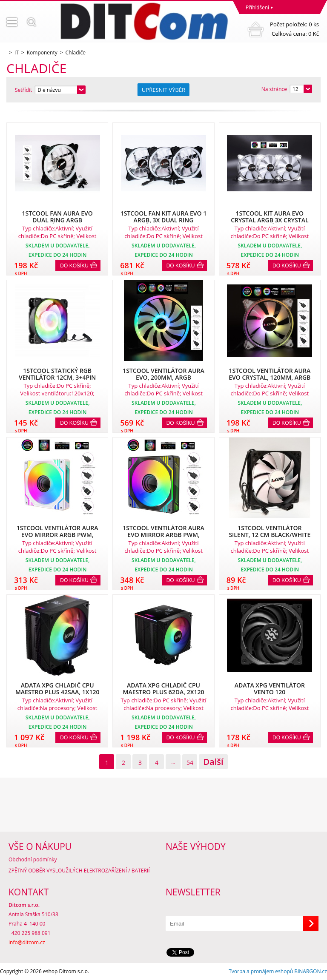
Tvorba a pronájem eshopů (261, 971)
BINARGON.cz (311, 971)
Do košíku (74, 266)
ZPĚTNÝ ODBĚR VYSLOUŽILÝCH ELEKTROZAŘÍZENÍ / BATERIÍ (79, 871)
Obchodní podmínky (33, 859)
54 (190, 763)
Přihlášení (257, 7)
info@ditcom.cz (27, 942)
